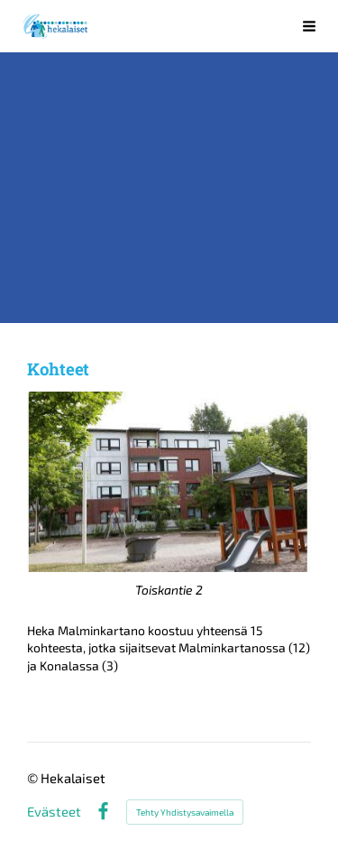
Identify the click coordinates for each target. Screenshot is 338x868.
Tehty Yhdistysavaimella (185, 812)
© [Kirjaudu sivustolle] (34, 778)
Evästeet (54, 812)
